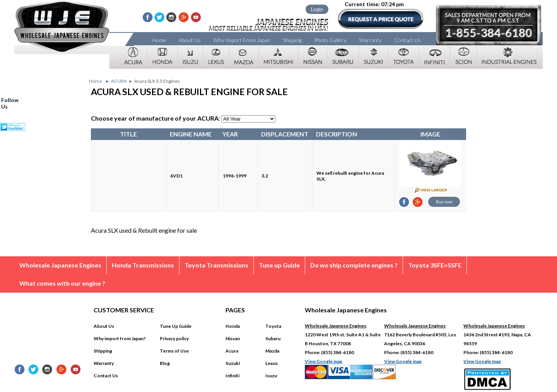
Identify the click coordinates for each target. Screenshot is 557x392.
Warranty (370, 40)
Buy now (444, 202)
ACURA (119, 81)
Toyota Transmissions (216, 265)
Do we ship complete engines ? (354, 265)
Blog (165, 363)
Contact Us (407, 40)
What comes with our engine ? (62, 283)
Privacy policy (174, 338)
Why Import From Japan (242, 40)
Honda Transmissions (143, 265)
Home (159, 40)
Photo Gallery (330, 40)
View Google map (324, 361)
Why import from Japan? (120, 338)
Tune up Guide (279, 265)
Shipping (292, 40)
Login (317, 9)
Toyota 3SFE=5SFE (435, 265)
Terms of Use (174, 351)
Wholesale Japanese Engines (60, 265)
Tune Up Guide (176, 326)
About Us (190, 40)
